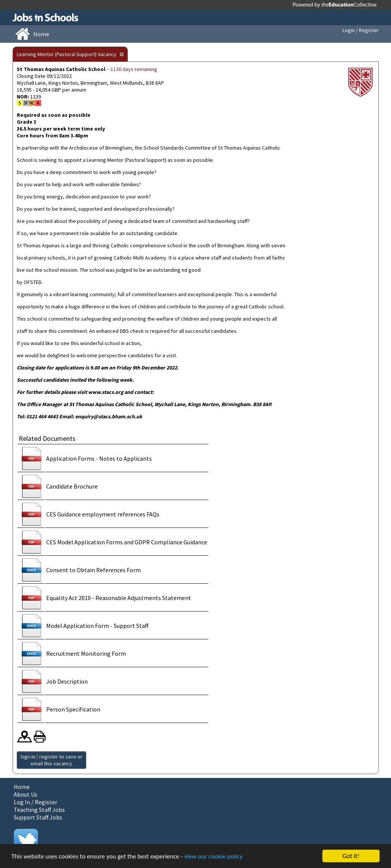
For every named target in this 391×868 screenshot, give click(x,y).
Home (22, 787)
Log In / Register (35, 802)
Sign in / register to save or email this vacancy (51, 760)
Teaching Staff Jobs (39, 810)
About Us (26, 794)
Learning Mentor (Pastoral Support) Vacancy (67, 54)
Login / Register (361, 30)
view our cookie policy (213, 856)
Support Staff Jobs (38, 817)
